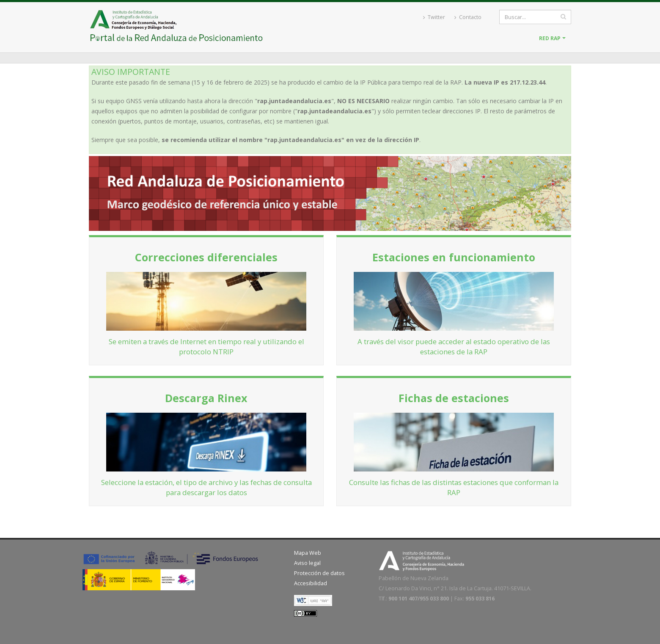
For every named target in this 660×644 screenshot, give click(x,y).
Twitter (434, 17)
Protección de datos (319, 573)
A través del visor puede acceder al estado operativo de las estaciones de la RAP (454, 347)
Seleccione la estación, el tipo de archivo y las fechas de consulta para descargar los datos (206, 487)
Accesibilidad (311, 583)
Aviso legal (307, 563)
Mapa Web (308, 553)
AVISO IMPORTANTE (131, 72)
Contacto (468, 17)
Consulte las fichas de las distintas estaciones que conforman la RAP (454, 487)
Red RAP (550, 38)
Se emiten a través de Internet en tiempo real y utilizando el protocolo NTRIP (206, 347)
